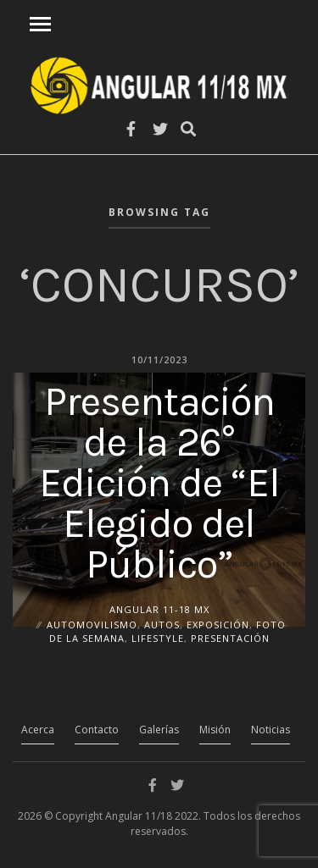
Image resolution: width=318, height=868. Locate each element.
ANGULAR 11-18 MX (159, 608)
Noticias (271, 730)
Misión (215, 730)
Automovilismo (92, 624)
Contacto (97, 730)
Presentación (230, 638)
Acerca (38, 730)
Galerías (159, 730)
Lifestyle (158, 638)
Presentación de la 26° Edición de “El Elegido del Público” (159, 482)
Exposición (218, 624)
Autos (162, 624)
